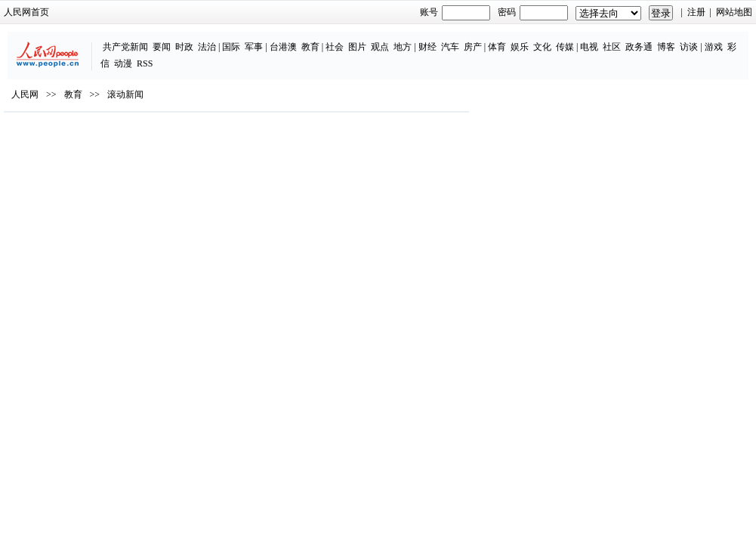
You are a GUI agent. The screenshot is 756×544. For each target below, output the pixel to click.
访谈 (622, 39)
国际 (164, 39)
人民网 (37, 129)
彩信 (668, 39)
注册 (684, 12)
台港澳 (215, 39)
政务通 (572, 39)
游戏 (646, 39)
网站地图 (723, 12)
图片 (290, 39)
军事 (187, 39)
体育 (429, 39)
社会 (267, 39)
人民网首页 (39, 12)
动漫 (691, 39)
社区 (545, 39)
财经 (359, 39)
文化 (474, 39)
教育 (242, 39)
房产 (405, 39)
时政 (116, 39)
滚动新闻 (137, 129)
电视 (522, 39)
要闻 (94, 39)
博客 (599, 39)
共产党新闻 (57, 39)
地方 (335, 39)
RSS (713, 39)
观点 (313, 39)
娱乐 (452, 39)
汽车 (382, 39)
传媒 (497, 39)
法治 (139, 39)
